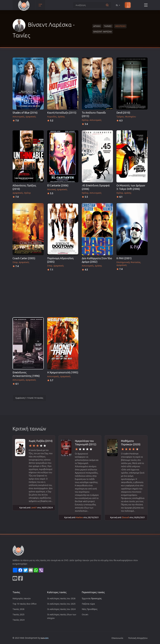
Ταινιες (108, 26)
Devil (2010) (123, 113)
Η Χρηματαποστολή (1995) (63, 372)
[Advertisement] (80, 293)
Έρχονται (92, 598)
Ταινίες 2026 (18, 609)
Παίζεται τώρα (88, 604)
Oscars (85, 614)
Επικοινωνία (117, 638)
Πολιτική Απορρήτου (138, 638)
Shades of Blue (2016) (25, 113)
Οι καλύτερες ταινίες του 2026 (61, 598)
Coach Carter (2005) (24, 258)
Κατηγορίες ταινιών (22, 598)
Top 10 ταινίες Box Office (25, 604)
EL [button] (118, 5)
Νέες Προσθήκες (90, 609)
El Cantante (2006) (58, 185)
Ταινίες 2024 (18, 620)
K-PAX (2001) (124, 258)
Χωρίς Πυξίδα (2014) (41, 441)
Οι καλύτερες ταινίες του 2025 (61, 604)
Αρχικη (97, 26)
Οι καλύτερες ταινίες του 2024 (61, 609)
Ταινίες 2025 (18, 614)
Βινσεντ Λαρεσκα (103, 32)
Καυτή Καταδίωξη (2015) (62, 113)
